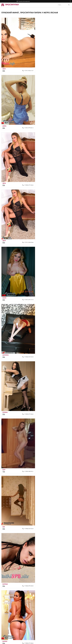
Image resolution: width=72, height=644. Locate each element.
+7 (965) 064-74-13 (63, 517)
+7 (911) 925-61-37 (28, 69)
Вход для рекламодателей (24, 1)
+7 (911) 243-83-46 (63, 125)
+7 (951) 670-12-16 (28, 181)
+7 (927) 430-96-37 (28, 517)
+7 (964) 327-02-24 (63, 181)
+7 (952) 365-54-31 (63, 573)
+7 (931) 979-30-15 (63, 69)
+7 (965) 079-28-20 (63, 293)
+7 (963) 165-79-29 (28, 405)
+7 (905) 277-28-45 (28, 125)
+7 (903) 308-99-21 (63, 237)
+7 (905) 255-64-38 (28, 629)
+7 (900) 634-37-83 (28, 461)
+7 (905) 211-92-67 (63, 405)
